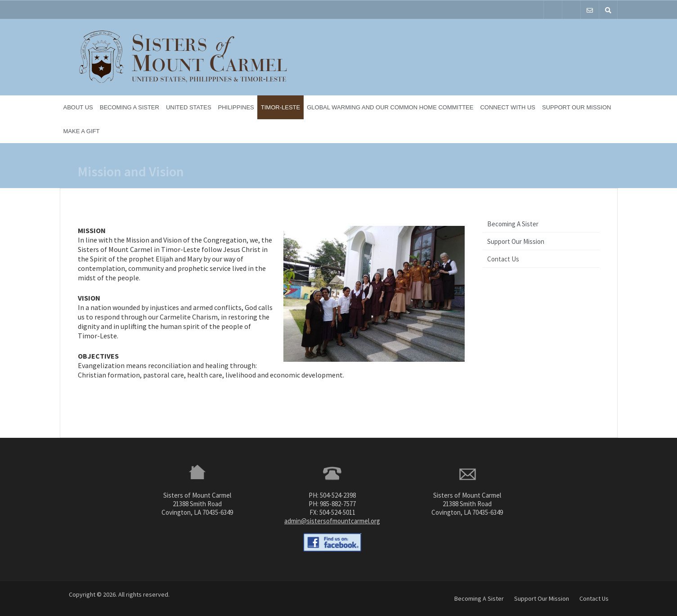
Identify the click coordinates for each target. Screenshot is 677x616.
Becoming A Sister (130, 107)
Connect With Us (508, 107)
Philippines (236, 107)
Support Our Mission (576, 107)
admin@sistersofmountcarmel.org (332, 521)
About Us (78, 107)
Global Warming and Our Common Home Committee (390, 107)
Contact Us (503, 259)
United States (189, 107)
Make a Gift (82, 131)
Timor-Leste (280, 107)
